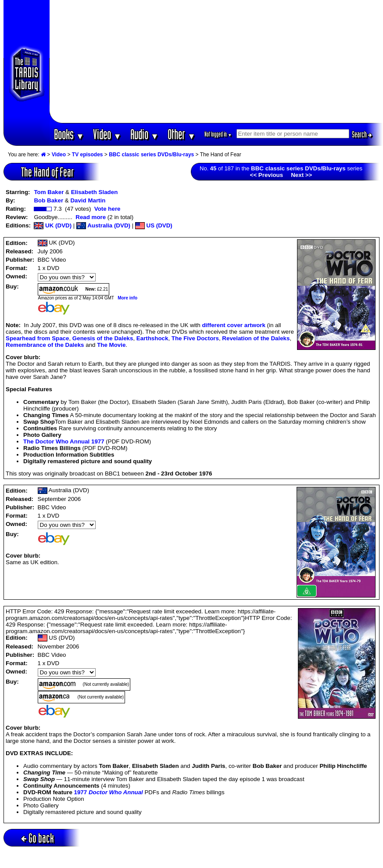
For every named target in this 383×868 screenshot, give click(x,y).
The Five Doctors (195, 338)
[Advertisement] (216, 61)
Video (107, 134)
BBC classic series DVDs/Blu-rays (151, 155)
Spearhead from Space (37, 338)
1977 (109, 792)
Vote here (107, 209)
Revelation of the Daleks (256, 338)
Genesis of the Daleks (103, 338)
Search (362, 134)
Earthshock (152, 338)
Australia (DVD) (103, 225)
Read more (91, 217)
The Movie (111, 345)
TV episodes (88, 155)
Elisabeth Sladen (95, 192)
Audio (145, 134)
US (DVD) (154, 225)
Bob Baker (48, 200)
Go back (38, 838)
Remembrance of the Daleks (45, 345)
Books (69, 134)
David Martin (88, 200)
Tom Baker (49, 192)
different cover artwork (233, 325)
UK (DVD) (53, 225)
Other (182, 134)
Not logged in (218, 134)
